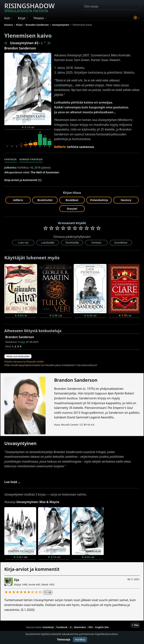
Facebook (62, 627)
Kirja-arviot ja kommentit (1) (23, 180)
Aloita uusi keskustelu (18, 356)
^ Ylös (135, 625)
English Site (102, 627)
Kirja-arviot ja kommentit (32, 569)
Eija (17, 580)
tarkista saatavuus (81, 147)
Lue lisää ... (12, 482)
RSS (91, 627)
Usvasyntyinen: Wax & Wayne (38, 502)
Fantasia (10, 159)
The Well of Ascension (45, 172)
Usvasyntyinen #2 (24, 43)
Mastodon (80, 627)
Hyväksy (80, 640)
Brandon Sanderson (20, 48)
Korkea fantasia (31, 159)
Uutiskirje (48, 627)
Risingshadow (29, 7)
